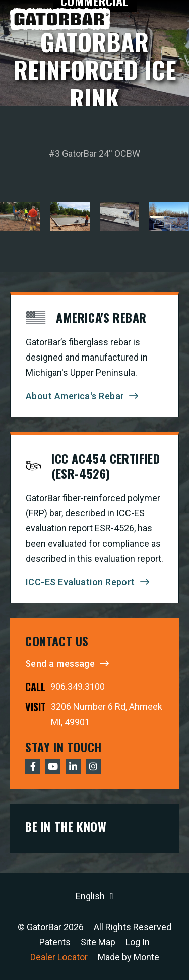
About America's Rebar (75, 396)
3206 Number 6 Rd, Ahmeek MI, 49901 (107, 714)
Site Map (98, 942)
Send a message (60, 663)
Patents (55, 942)
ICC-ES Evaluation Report (80, 582)
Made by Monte (129, 957)
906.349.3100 (78, 687)
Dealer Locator (59, 957)
